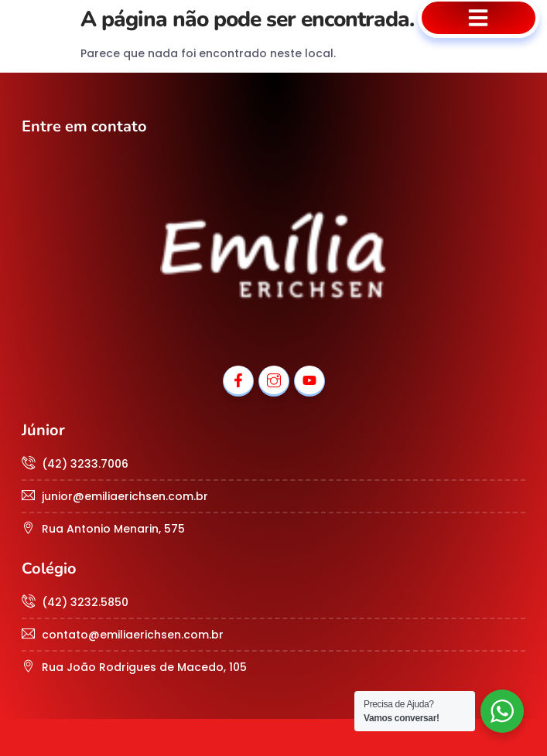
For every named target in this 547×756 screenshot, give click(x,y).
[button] (479, 18)
